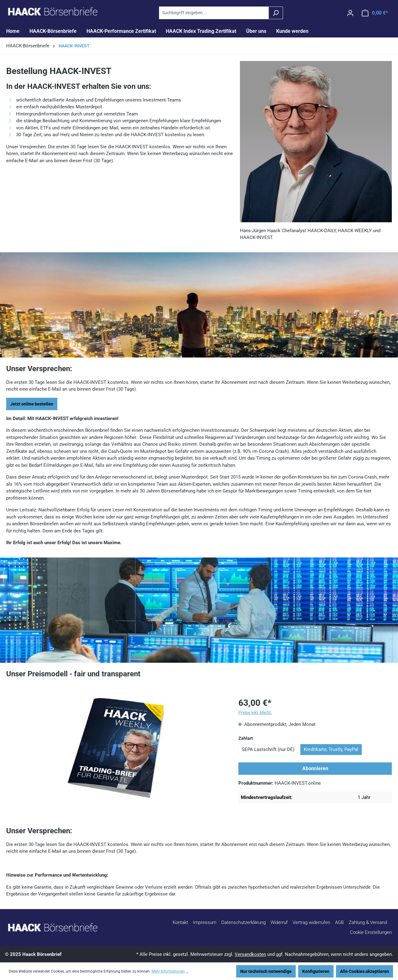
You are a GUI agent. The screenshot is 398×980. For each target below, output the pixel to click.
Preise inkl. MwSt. (255, 713)
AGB (339, 922)
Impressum (205, 922)
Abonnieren (315, 768)
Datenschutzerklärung (243, 922)
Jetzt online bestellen (32, 404)
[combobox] (214, 13)
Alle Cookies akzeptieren (365, 971)
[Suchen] (276, 13)
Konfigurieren (316, 971)
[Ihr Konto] (350, 13)
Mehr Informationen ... (170, 971)
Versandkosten (250, 954)
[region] (116, 749)
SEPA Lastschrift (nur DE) (268, 749)
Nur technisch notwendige (266, 971)
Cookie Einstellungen (371, 932)
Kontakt (180, 922)
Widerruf (279, 922)
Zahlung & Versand (368, 922)
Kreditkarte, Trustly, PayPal (331, 749)
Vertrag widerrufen (311, 922)
